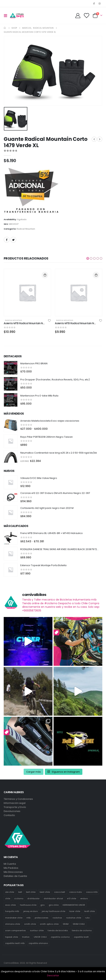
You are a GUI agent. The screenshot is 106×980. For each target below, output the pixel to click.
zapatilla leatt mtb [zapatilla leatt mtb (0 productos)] (15, 943)
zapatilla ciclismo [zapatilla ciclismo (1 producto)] (60, 937)
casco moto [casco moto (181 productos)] (76, 892)
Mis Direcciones (13, 872)
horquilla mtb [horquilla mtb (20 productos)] (12, 911)
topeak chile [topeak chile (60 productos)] (12, 937)
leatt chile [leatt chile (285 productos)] (89, 911)
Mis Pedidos (11, 868)
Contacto (9, 815)
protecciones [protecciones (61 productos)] (42, 918)
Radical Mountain (26, 229)
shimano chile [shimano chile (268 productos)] (13, 924)
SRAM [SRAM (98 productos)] (66, 924)
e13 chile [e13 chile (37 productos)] (72, 898)
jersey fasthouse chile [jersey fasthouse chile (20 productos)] (53, 911)
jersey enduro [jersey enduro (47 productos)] (30, 911)
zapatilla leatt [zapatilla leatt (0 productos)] (81, 937)
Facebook (7, 240)
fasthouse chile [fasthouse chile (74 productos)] (28, 905)
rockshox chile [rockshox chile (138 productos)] (74, 918)
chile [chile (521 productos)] (8, 898)
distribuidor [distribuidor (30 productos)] (33, 898)
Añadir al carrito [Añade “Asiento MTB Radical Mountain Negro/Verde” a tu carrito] (45, 275)
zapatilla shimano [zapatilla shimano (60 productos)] (38, 943)
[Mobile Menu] (7, 16)
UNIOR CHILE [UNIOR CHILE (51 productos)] (40, 937)
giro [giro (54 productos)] (42, 905)
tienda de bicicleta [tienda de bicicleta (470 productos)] (58, 930)
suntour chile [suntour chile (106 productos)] (37, 930)
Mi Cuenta (10, 864)
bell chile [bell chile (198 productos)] (31, 892)
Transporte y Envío (15, 807)
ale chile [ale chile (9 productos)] (10, 892)
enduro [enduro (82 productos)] (84, 898)
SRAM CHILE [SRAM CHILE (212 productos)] (79, 924)
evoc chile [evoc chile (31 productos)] (11, 905)
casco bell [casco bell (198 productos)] (60, 892)
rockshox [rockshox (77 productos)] (57, 918)
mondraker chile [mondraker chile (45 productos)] (14, 918)
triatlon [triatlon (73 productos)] (26, 937)
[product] (27, 293)
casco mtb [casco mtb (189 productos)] (92, 892)
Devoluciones (12, 811)
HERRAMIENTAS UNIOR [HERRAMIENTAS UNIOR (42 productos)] (74, 905)
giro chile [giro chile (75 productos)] (54, 905)
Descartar (53, 975)
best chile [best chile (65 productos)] (45, 892)
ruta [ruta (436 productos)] (87, 918)
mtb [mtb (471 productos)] (28, 918)
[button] (88, 258)
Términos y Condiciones (18, 799)
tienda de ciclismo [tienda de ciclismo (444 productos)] (82, 930)
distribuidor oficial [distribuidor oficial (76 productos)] (53, 898)
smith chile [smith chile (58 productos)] (30, 924)
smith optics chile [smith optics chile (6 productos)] (49, 924)
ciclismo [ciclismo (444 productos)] (19, 898)
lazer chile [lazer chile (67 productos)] (75, 911)
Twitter (13, 240)
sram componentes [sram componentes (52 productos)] (16, 930)
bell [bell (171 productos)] (20, 892)
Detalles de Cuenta (15, 876)
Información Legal (15, 803)
